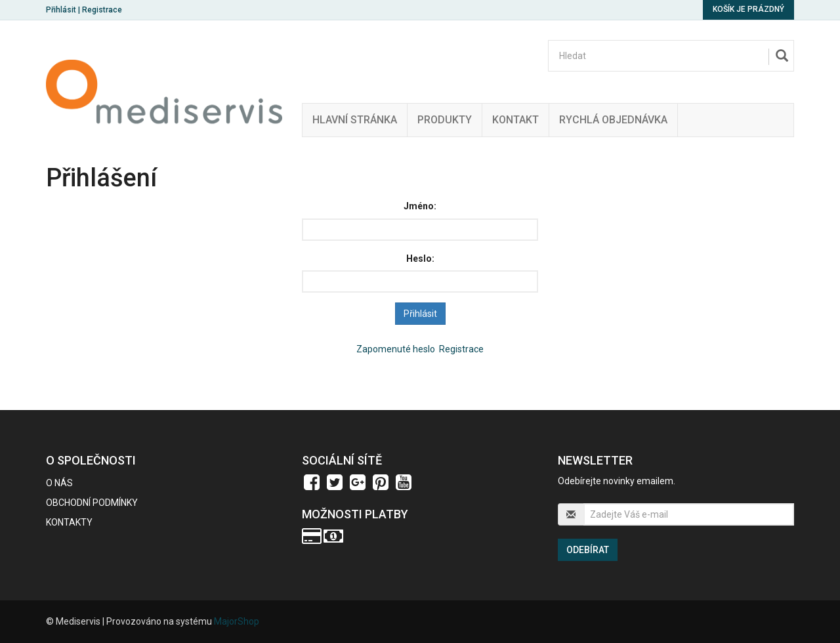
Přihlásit (61, 10)
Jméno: (420, 206)
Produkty (445, 120)
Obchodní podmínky (92, 503)
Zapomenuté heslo (396, 349)
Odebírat (588, 550)
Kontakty (69, 522)
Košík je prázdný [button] (748, 9)
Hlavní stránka (355, 120)
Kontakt (515, 120)
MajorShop (237, 621)
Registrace (102, 10)
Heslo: (420, 259)
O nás (59, 483)
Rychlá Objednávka (613, 120)
